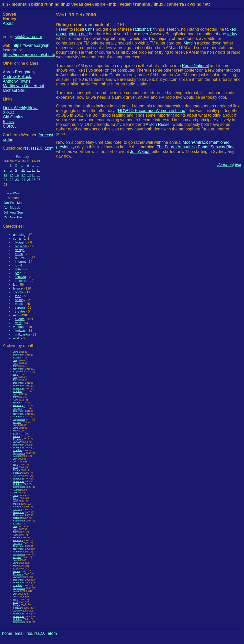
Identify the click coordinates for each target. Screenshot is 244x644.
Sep (20, 212)
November (19, 369)
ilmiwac (20, 331)
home (7, 633)
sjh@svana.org (29, 37)
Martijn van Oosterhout (24, 86)
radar (7, 140)
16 (17, 175)
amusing (19, 235)
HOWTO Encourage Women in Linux (152, 111)
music (19, 304)
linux (18, 269)
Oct (6, 217)
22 (12, 180)
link (238, 165)
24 (23, 180)
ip (16, 265)
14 (5, 175)
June (16, 352)
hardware (22, 258)
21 (5, 180)
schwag (20, 277)
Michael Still (14, 90)
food (18, 296)
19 (34, 175)
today (232, 34)
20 (38, 175)
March (16, 402)
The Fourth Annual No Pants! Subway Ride (196, 147)
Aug (13, 212)
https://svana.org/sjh (31, 45)
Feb (13, 203)
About (8, 23)
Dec (20, 217)
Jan (6, 203)
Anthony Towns (17, 81)
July (15, 360)
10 (23, 170)
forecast (46, 135)
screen (20, 308)
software (21, 281)
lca (15, 285)
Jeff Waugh (140, 152)
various (18, 327)
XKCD (8, 112)
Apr (6, 208)
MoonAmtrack (195, 142)
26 (34, 180)
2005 (13, 193)
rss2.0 (37, 148)
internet (20, 262)
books (19, 292)
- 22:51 (91, 25)
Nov (13, 217)
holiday (20, 300)
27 (38, 180)
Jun (20, 208)
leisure (18, 288)
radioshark (143, 29)
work (16, 338)
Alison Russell (159, 124)
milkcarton (22, 334)
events (20, 319)
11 (29, 170)
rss (26, 148)
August (17, 357)
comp (17, 238)
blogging (21, 242)
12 (34, 170)
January (17, 408)
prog (18, 273)
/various (226, 165)
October (17, 391)
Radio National (195, 66)
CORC (9, 126)
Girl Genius (13, 117)
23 (17, 180)
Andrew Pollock (17, 77)
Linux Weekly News (21, 108)
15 (12, 175)
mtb (16, 315)
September (19, 371)
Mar (20, 203)
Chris (90, 29)
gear (18, 323)
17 (23, 175)
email (19, 254)
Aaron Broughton (18, 72)
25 (29, 180)
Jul (6, 212)
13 (38, 170)
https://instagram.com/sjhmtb (29, 55)
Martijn (190, 43)
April (15, 400)
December (19, 355)
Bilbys (8, 122)
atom (49, 148)
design (20, 250)
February (22, 157)
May (13, 208)
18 (29, 175)
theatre (20, 311)
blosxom (21, 246)
